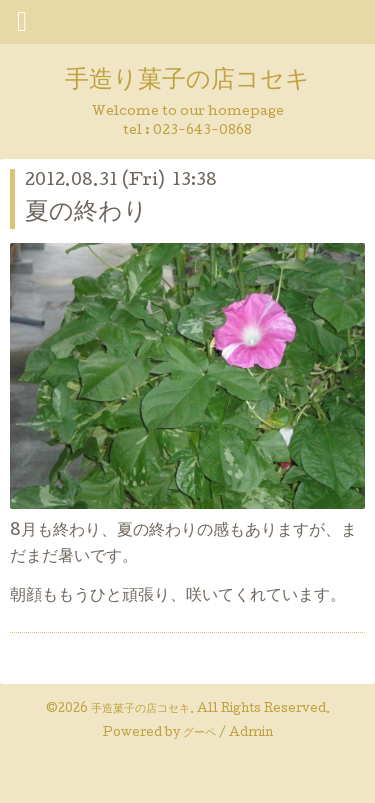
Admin (251, 734)
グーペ (199, 734)
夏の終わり (86, 213)
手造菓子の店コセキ (140, 710)
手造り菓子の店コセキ (187, 81)
